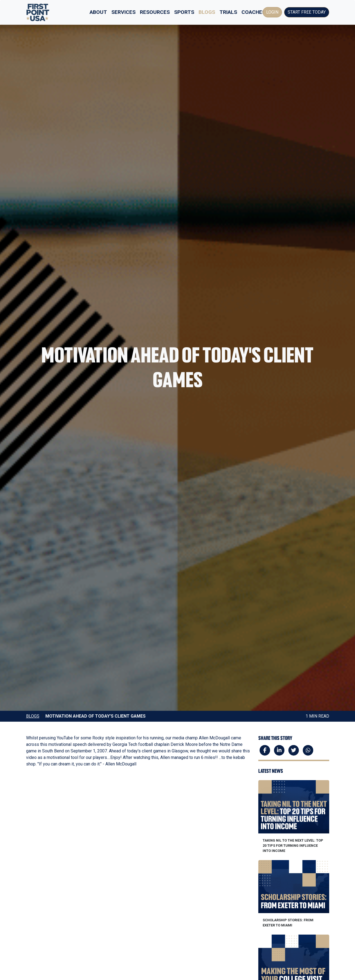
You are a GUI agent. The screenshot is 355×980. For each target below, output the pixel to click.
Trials (228, 12)
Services (123, 12)
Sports (184, 12)
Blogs (207, 12)
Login (272, 12)
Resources (155, 12)
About (98, 12)
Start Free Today (307, 12)
